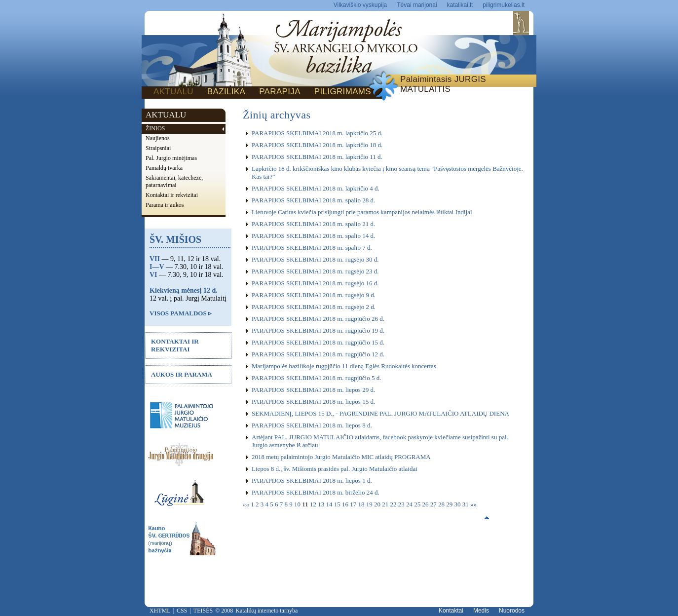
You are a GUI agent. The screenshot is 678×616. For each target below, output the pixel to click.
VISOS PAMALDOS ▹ (181, 313)
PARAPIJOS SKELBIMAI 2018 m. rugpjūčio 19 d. (318, 330)
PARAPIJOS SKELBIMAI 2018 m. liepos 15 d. (313, 402)
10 (298, 504)
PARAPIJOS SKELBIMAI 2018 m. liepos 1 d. (312, 481)
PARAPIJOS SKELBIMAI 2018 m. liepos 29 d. (313, 390)
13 (322, 504)
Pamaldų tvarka (164, 168)
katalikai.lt (460, 5)
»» (473, 504)
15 (338, 504)
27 (434, 504)
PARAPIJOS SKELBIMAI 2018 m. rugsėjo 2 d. (314, 307)
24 (410, 504)
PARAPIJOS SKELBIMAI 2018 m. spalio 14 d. (313, 236)
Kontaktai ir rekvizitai (172, 195)
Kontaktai (451, 611)
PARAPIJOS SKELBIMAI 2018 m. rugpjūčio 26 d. (318, 319)
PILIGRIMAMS (343, 92)
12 (314, 504)
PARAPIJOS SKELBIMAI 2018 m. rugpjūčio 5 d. (316, 378)
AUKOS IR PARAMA (182, 374)
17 (354, 504)
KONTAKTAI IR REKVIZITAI (175, 345)
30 (458, 504)
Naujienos (158, 138)
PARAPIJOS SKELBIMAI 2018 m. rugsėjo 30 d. (315, 259)
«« (247, 504)
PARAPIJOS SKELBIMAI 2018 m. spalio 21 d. (313, 224)
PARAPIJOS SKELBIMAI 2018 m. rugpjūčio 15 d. (318, 342)
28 (442, 504)
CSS (182, 611)
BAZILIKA (226, 92)
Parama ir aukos (165, 205)
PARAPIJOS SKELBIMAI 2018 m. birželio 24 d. (316, 492)
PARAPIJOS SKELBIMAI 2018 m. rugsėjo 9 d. (314, 295)
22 (394, 504)
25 (418, 504)
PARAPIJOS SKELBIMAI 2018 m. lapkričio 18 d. (317, 145)
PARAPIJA (280, 92)
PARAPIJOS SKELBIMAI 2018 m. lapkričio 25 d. (317, 133)
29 (450, 504)
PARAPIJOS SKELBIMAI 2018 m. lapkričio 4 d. (316, 188)
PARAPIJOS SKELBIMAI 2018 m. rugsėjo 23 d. (315, 271)
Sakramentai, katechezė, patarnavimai (174, 181)
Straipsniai (158, 148)
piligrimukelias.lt (504, 5)
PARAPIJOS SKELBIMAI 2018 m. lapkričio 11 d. (317, 157)
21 (386, 504)
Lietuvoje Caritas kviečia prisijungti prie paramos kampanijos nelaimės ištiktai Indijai (362, 212)
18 (362, 504)
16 (346, 504)
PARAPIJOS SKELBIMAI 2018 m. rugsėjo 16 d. (315, 283)
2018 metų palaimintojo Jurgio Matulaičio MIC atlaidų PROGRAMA (341, 457)
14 (330, 504)
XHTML (160, 611)
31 (466, 504)
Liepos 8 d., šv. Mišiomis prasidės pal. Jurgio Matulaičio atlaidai (335, 469)
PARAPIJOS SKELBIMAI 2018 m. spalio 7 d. (312, 248)
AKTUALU (173, 92)
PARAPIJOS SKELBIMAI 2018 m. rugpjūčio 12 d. (318, 354)
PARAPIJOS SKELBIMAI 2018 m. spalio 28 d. (313, 200)
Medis (481, 611)
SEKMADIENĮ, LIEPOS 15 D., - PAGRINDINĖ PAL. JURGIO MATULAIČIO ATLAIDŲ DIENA (380, 413)
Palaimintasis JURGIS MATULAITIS (443, 84)
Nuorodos (512, 611)
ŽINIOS (155, 128)
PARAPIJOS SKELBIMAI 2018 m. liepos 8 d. (312, 425)
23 (402, 504)
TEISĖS (203, 611)
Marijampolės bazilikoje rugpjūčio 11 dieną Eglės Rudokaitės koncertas (344, 366)
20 (378, 504)
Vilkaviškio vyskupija (360, 5)
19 (370, 504)
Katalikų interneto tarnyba (266, 611)
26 (426, 504)
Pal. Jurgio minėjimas (171, 158)
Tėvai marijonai (417, 5)
